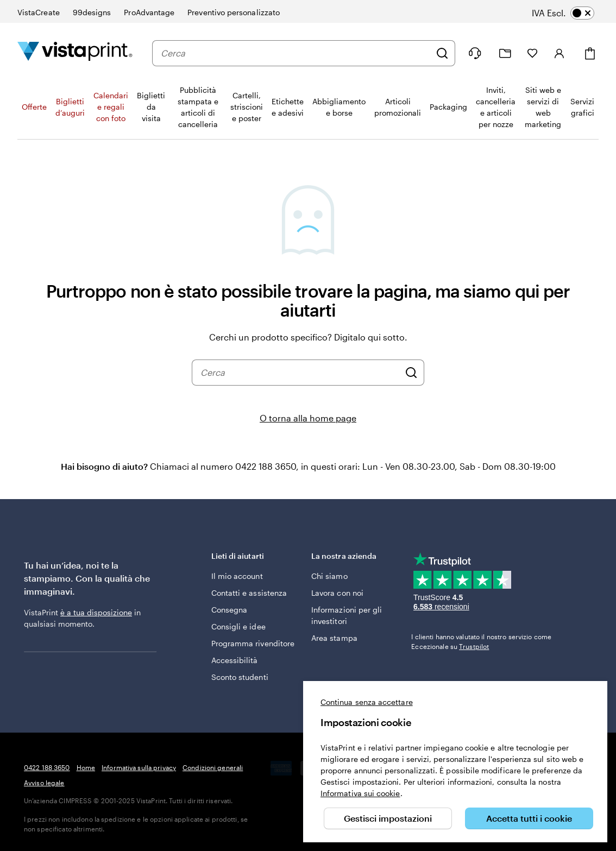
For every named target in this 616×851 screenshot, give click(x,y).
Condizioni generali (213, 767)
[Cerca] (442, 53)
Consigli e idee (238, 626)
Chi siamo (329, 576)
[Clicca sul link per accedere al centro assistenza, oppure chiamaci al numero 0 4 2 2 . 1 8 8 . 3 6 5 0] (475, 53)
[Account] (560, 53)
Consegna (230, 610)
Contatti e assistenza (249, 593)
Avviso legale (44, 783)
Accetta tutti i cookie (529, 818)
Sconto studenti (240, 677)
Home (86, 767)
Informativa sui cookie (360, 793)
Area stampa (334, 638)
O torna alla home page (308, 418)
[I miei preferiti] (532, 53)
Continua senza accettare (367, 702)
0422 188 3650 (47, 767)
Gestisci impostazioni (388, 818)
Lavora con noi (337, 593)
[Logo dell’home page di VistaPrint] (75, 53)
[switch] (571, 13)
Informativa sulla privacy (139, 767)
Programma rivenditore (253, 643)
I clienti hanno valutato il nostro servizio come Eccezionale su (481, 641)
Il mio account (237, 576)
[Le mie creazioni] (505, 53)
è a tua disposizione (96, 612)
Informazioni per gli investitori (347, 615)
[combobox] (296, 53)
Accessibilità (235, 660)
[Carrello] (590, 53)
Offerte (34, 107)
